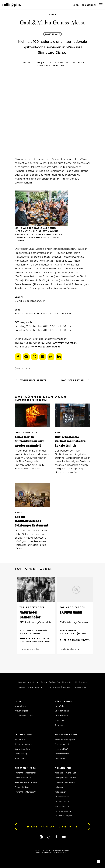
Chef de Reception (23, 778)
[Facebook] (56, 837)
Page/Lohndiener (22, 787)
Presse (22, 687)
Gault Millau (52, 34)
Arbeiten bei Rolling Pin (48, 682)
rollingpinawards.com (65, 782)
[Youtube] (64, 837)
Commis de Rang (23, 749)
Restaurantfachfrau (24, 744)
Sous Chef (59, 720)
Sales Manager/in (62, 744)
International (21, 706)
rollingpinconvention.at (65, 773)
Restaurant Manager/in (65, 739)
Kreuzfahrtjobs (21, 711)
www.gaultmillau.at (48, 346)
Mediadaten (81, 682)
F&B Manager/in (62, 754)
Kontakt (22, 682)
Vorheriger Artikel (31, 380)
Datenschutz (80, 687)
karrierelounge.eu (63, 811)
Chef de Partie (61, 716)
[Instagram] (41, 837)
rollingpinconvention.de (66, 778)
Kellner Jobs (20, 739)
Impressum (33, 687)
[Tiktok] (49, 837)
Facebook (18, 357)
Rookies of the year (64, 816)
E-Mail (43, 357)
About (31, 682)
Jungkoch (59, 725)
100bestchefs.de (62, 801)
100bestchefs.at (62, 797)
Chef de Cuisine (62, 711)
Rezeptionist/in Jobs (24, 716)
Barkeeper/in (20, 758)
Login (76, 5)
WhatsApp (34, 357)
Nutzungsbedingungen (59, 687)
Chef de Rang (21, 754)
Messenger (26, 357)
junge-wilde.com (63, 806)
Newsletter (67, 682)
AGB (43, 687)
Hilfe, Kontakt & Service (52, 826)
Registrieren (89, 5)
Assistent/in (60, 758)
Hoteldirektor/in (62, 749)
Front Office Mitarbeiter (25, 773)
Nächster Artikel (76, 380)
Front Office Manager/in (25, 792)
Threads (51, 357)
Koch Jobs (60, 706)
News (53, 14)
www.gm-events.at (65, 343)
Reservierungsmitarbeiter (26, 782)
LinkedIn (59, 357)
